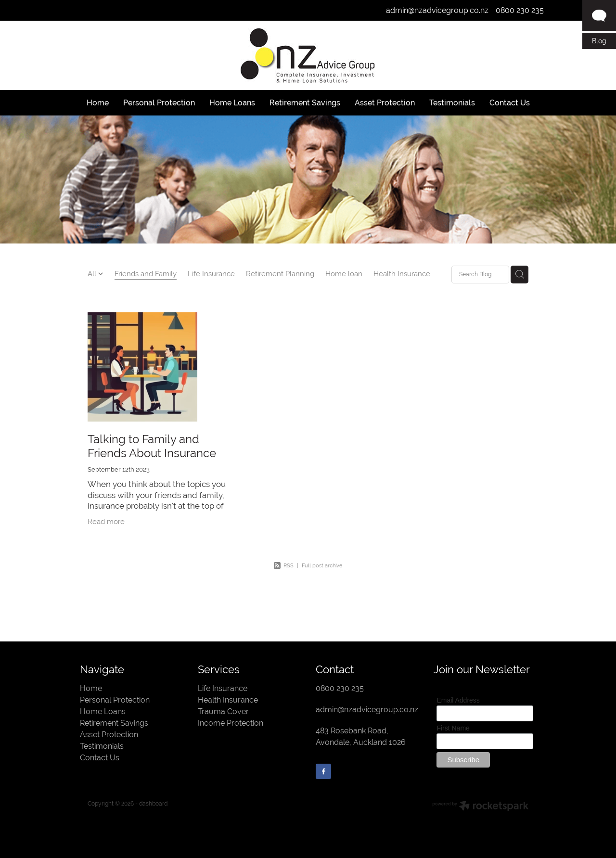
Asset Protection (109, 735)
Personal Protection (115, 700)
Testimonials (102, 746)
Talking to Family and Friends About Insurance (152, 446)
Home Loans (103, 711)
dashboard (153, 804)
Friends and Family (146, 274)
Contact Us (100, 758)
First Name (453, 728)
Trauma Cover (223, 711)
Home (91, 688)
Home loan (344, 274)
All (93, 274)
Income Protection (231, 723)
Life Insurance (211, 274)
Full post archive (322, 565)
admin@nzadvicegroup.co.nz (437, 10)
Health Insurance (402, 274)
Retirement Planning (280, 274)
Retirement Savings (114, 723)
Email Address (458, 700)
